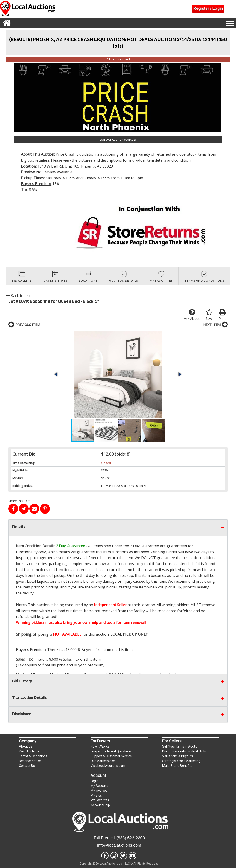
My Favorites (100, 800)
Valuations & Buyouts (178, 756)
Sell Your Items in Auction (181, 746)
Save (209, 315)
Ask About (192, 315)
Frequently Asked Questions (111, 751)
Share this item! (20, 501)
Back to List (18, 296)
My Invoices (99, 791)
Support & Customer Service (111, 756)
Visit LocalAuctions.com (108, 766)
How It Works (100, 746)
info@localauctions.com (119, 845)
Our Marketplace (103, 761)
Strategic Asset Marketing (181, 761)
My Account (99, 786)
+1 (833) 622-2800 (128, 838)
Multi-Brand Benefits (177, 766)
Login (94, 781)
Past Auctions (29, 751)
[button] (56, 374)
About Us (26, 746)
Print (222, 315)
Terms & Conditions (33, 756)
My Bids (96, 795)
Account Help (100, 805)
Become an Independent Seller (185, 751)
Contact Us (27, 766)
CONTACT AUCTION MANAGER (118, 140)
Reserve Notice (30, 761)
